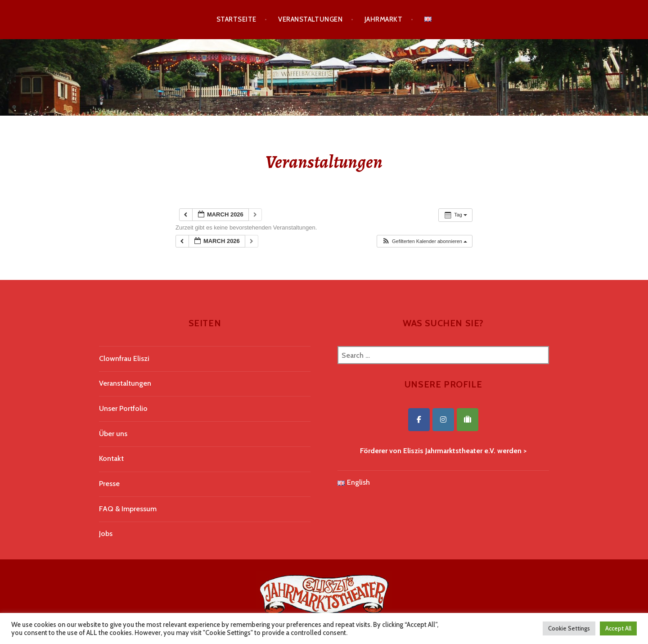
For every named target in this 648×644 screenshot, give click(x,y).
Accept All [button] (618, 628)
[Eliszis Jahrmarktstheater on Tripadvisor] (468, 420)
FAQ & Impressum (128, 509)
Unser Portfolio (123, 408)
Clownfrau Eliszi (124, 358)
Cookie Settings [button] (569, 628)
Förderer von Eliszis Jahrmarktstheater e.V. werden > (443, 451)
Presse (109, 484)
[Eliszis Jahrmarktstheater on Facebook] (419, 420)
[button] (424, 241)
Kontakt (111, 458)
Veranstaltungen (310, 19)
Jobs (106, 534)
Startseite (236, 19)
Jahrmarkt (383, 19)
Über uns (113, 434)
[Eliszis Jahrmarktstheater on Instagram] (443, 420)
